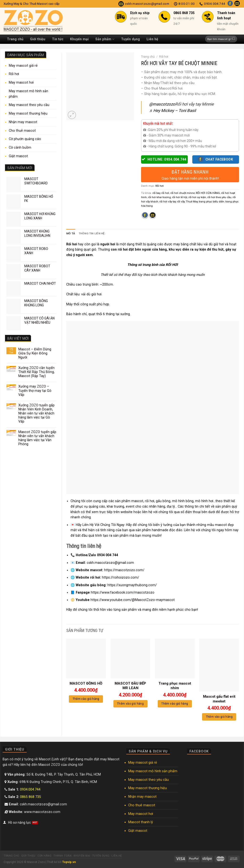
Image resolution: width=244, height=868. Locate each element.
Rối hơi (14, 74)
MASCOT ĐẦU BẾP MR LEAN (130, 686)
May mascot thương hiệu (28, 113)
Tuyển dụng (130, 39)
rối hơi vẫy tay (168, 202)
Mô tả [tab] (71, 233)
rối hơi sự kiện (197, 197)
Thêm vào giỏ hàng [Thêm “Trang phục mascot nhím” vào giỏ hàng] (175, 704)
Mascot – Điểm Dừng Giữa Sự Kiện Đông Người (35, 353)
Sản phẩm (105, 39)
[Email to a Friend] (153, 216)
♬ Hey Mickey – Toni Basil (173, 111)
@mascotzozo (162, 104)
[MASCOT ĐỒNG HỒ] (86, 659)
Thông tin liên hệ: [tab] (92, 233)
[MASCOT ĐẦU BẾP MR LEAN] (130, 659)
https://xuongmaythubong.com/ (132, 585)
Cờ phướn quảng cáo (25, 139)
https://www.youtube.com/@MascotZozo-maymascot (133, 600)
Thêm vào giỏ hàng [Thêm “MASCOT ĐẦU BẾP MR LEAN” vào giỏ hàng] (130, 704)
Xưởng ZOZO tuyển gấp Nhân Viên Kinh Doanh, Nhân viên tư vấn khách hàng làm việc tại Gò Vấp (36, 413)
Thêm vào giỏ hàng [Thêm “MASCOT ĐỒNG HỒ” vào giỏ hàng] (86, 699)
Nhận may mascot (23, 122)
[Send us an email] (237, 4)
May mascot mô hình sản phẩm (28, 94)
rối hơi (165, 193)
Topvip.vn (69, 862)
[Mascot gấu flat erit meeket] (219, 665)
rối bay (156, 193)
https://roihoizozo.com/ (121, 577)
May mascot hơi (21, 82)
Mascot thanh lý (141, 822)
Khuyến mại (79, 39)
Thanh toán (62, 856)
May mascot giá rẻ (23, 66)
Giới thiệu (38, 39)
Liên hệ (152, 39)
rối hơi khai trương (159, 197)
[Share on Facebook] (145, 216)
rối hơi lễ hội (180, 197)
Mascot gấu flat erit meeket (219, 699)
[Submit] (234, 39)
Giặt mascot (18, 156)
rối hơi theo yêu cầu (219, 197)
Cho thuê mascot (22, 131)
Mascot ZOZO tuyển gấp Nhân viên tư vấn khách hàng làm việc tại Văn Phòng (37, 438)
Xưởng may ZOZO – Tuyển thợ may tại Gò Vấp (35, 390)
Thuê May (192, 202)
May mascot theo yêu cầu (29, 105)
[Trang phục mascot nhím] (175, 659)
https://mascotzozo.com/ (124, 570)
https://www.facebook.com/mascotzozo (123, 592)
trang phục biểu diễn (212, 202)
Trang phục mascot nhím (175, 686)
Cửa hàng (44, 856)
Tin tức (58, 39)
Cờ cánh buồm (20, 147)
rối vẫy (181, 202)
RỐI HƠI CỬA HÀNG (208, 193)
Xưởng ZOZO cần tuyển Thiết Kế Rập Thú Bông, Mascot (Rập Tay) (36, 372)
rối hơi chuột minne (183, 193)
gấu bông (163, 501)
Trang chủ (15, 39)
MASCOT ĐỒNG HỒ (86, 683)
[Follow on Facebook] (230, 4)
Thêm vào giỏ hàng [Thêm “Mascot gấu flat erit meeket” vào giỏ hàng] (219, 717)
